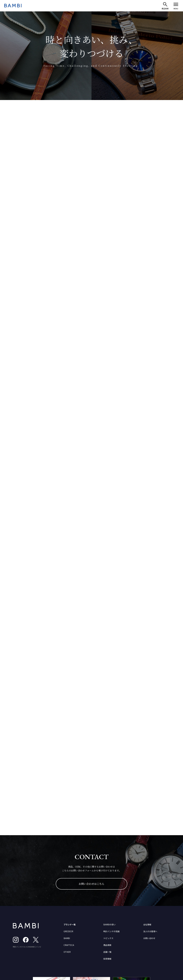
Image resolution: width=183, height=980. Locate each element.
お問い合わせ (149, 938)
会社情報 (147, 924)
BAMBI (67, 938)
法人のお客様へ (150, 931)
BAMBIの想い (110, 924)
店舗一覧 (107, 952)
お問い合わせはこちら (91, 884)
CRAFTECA (69, 945)
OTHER (67, 952)
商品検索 (107, 945)
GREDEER (68, 931)
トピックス (108, 938)
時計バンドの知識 (111, 931)
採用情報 (107, 959)
